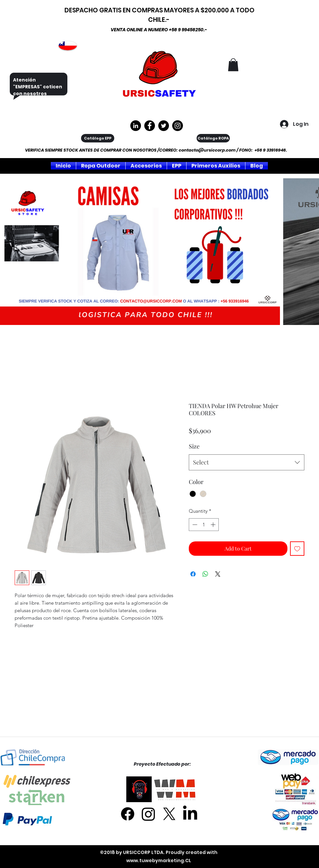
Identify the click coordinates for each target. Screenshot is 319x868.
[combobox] (247, 463)
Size (194, 446)
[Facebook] (128, 814)
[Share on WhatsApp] (205, 574)
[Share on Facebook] (193, 574)
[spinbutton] (204, 525)
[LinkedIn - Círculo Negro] (136, 126)
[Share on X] (218, 574)
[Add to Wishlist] (297, 549)
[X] (169, 814)
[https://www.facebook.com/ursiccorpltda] (150, 126)
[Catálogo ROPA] (213, 138)
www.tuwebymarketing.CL (159, 861)
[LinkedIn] (190, 814)
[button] (233, 65)
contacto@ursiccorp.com (207, 150)
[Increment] (214, 525)
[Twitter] (164, 126)
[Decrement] (194, 525)
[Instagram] (178, 126)
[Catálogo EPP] (98, 138)
